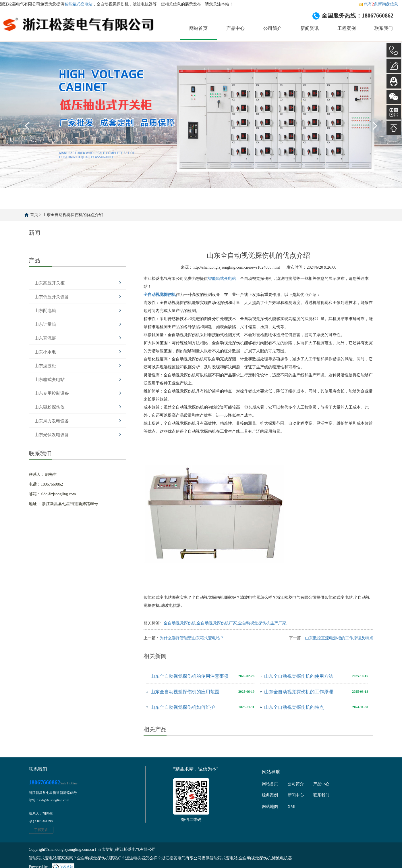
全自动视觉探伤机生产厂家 (262, 623)
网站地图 (270, 807)
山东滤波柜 (45, 366)
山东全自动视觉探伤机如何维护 (183, 707)
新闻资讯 (310, 28)
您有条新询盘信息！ (380, 4)
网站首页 (198, 28)
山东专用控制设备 (52, 393)
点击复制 (105, 849)
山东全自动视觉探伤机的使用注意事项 (190, 676)
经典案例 (270, 795)
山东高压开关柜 (50, 283)
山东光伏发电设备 (52, 435)
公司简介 (272, 28)
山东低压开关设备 (52, 297)
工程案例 (347, 28)
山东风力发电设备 (52, 421)
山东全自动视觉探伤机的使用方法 (299, 676)
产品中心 (235, 28)
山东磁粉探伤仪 (50, 407)
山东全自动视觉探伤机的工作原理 (299, 692)
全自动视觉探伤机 (180, 623)
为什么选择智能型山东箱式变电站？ (192, 638)
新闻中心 (296, 795)
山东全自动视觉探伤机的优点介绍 (73, 215)
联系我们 (384, 28)
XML (292, 807)
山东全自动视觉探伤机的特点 (294, 707)
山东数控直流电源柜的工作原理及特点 (339, 638)
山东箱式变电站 (50, 380)
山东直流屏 (45, 338)
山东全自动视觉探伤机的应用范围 (185, 692)
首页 (34, 215)
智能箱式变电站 (78, 4)
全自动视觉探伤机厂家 (217, 623)
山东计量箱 (45, 324)
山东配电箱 (45, 311)
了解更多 (41, 830)
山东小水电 (45, 352)
